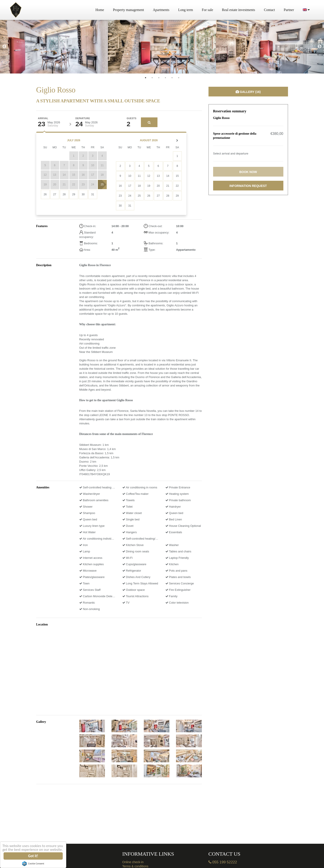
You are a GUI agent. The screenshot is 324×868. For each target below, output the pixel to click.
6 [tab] (179, 78)
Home (100, 10)
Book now (248, 172)
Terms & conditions (135, 866)
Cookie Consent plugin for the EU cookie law (33, 864)
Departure (83, 119)
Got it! (33, 856)
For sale (207, 10)
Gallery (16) (248, 92)
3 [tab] (159, 78)
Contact (269, 10)
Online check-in (133, 862)
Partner (289, 10)
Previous (4, 47)
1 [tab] (146, 78)
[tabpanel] (54, 47)
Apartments (161, 10)
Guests (132, 119)
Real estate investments (239, 10)
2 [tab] (152, 78)
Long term (186, 10)
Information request (248, 186)
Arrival (43, 119)
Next (320, 47)
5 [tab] (172, 78)
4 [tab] (165, 78)
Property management (128, 10)
